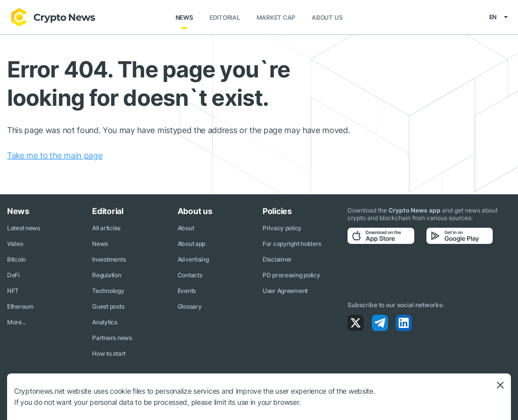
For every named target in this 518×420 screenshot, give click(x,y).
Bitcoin (16, 259)
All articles (106, 228)
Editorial (225, 17)
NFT (13, 291)
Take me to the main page (55, 155)
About (186, 228)
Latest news (24, 228)
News (184, 17)
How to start (109, 353)
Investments (109, 259)
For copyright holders (292, 244)
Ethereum (20, 306)
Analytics (104, 322)
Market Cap (276, 17)
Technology (108, 291)
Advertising (193, 259)
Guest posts (108, 306)
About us (327, 17)
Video (15, 244)
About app (191, 244)
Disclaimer (277, 259)
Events (187, 291)
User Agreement (285, 291)
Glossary (190, 306)
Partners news (112, 338)
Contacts (190, 275)
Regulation (106, 275)
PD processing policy (291, 275)
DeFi (13, 275)
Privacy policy (282, 228)
